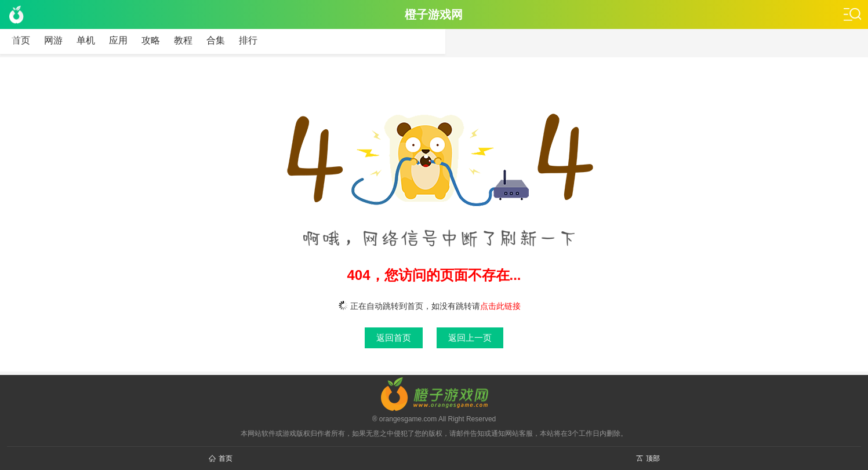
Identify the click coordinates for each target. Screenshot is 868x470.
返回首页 (394, 338)
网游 (53, 40)
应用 (118, 40)
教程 (183, 40)
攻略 (151, 40)
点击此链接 (500, 306)
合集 (216, 40)
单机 (86, 40)
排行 (248, 40)
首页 (21, 40)
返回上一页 (470, 338)
